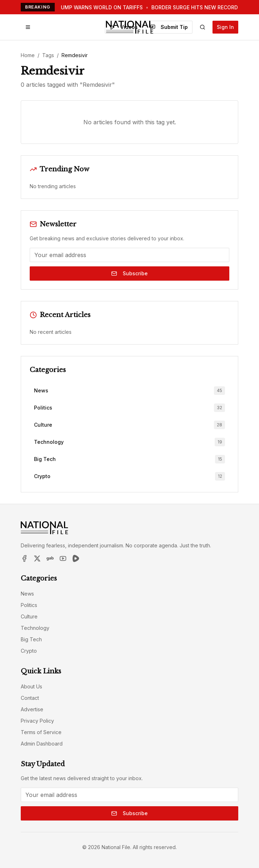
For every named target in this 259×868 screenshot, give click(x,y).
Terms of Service (41, 732)
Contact (30, 698)
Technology (35, 628)
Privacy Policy (37, 721)
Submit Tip (169, 27)
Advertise (32, 709)
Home (28, 55)
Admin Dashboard (42, 744)
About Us (31, 686)
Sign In (225, 27)
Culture (29, 616)
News (27, 594)
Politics (29, 605)
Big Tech (31, 639)
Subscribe (129, 273)
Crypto (29, 651)
